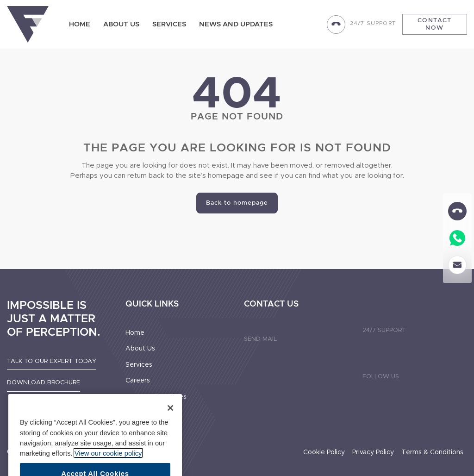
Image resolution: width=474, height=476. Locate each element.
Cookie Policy (324, 452)
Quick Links (152, 304)
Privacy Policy (373, 452)
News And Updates (156, 397)
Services (169, 24)
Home (80, 24)
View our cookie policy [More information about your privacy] (108, 460)
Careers (138, 381)
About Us (121, 24)
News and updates (236, 24)
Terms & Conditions (432, 452)
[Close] (170, 415)
